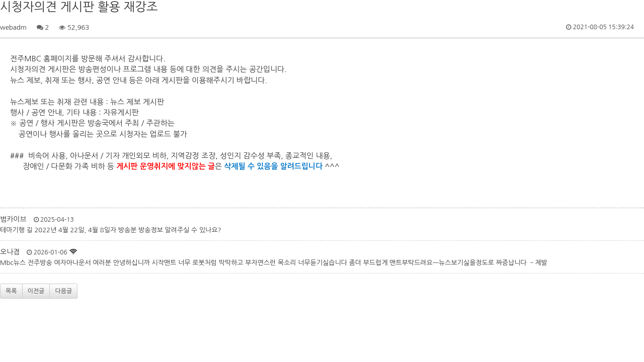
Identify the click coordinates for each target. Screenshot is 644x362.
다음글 (63, 291)
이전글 (36, 291)
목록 (11, 291)
